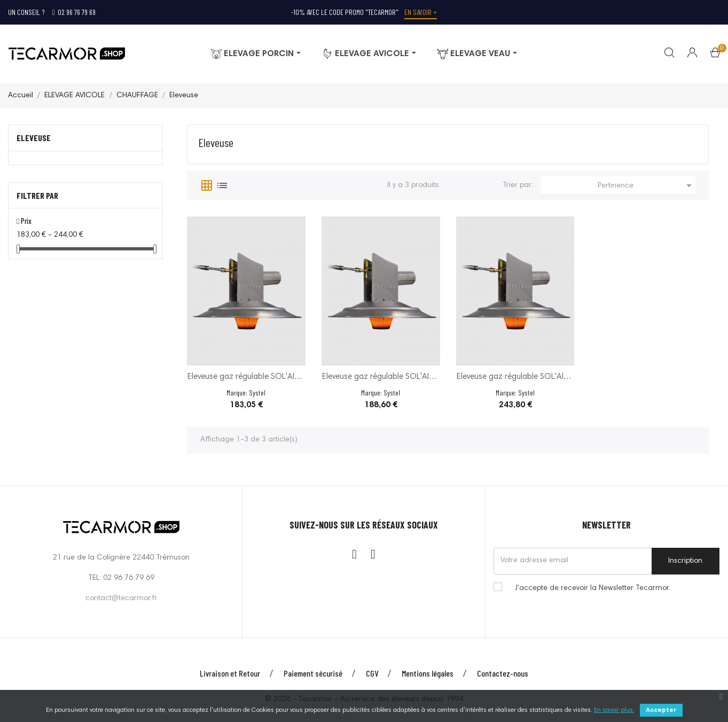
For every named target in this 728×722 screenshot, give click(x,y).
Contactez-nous (503, 673)
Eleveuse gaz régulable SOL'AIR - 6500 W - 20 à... (381, 378)
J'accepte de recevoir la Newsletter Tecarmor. (593, 588)
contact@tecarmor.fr (121, 599)
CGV (372, 673)
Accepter (661, 710)
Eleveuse (34, 138)
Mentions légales (428, 673)
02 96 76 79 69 (74, 12)
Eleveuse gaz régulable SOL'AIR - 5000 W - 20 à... (246, 378)
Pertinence (647, 185)
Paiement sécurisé (313, 673)
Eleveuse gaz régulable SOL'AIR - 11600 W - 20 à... (515, 378)
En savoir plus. (614, 710)
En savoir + (421, 12)
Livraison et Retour (230, 673)
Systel (257, 393)
